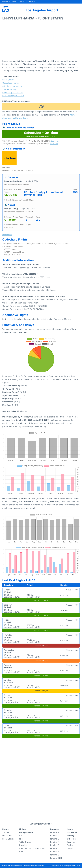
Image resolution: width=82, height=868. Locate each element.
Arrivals (6, 832)
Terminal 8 (55, 855)
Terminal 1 (54, 832)
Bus (20, 836)
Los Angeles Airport (42, 10)
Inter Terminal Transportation (32, 848)
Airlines (22, 829)
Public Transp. (25, 842)
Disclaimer (26, 866)
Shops (70, 848)
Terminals (54, 829)
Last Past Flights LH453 (13, 96)
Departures (7, 836)
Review (70, 845)
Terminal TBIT (56, 858)
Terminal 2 (55, 836)
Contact (34, 866)
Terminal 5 (55, 845)
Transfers (23, 845)
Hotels (70, 829)
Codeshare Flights (10, 83)
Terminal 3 (55, 839)
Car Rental (72, 832)
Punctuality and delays (12, 93)
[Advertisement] (41, 41)
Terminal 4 (55, 842)
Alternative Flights (10, 89)
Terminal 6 (55, 848)
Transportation (26, 832)
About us (41, 866)
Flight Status (8, 80)
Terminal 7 (54, 851)
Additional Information (12, 86)
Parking (70, 836)
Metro (22, 851)
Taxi (21, 839)
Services (71, 842)
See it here (55, 141)
